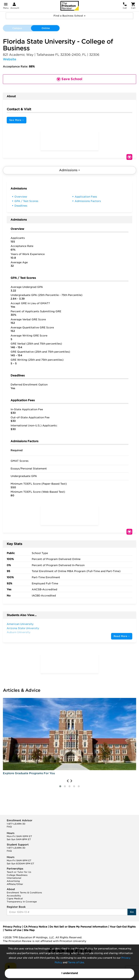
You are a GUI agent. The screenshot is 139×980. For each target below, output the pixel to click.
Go (132, 912)
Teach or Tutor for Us (19, 872)
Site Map (29, 930)
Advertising (13, 881)
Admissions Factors (88, 201)
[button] (60, 786)
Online (46, 28)
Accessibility (14, 896)
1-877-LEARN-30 (16, 824)
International (14, 878)
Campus (17, 28)
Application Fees (86, 197)
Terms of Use (76, 962)
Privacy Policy (12, 927)
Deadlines (21, 206)
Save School (129, 157)
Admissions (69, 170)
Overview (21, 197)
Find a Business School (69, 16)
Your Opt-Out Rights (123, 927)
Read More (122, 636)
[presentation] (68, 781)
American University (20, 624)
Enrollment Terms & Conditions (24, 893)
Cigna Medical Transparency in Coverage (22, 900)
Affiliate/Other (15, 884)
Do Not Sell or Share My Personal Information (78, 927)
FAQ (9, 827)
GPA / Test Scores (26, 201)
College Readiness (17, 875)
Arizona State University (23, 628)
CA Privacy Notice (35, 927)
